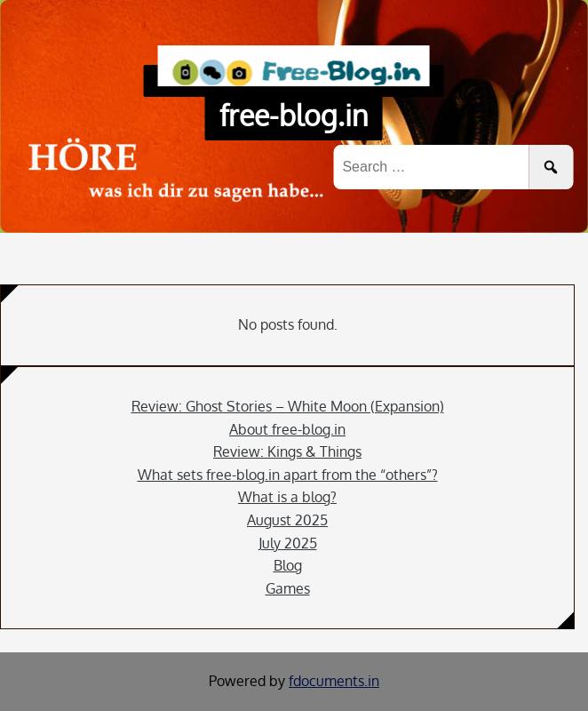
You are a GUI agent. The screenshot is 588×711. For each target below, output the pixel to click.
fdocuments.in (334, 681)
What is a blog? (287, 497)
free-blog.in (294, 115)
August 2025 (287, 520)
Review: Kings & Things (287, 451)
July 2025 (288, 543)
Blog (288, 565)
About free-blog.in (287, 429)
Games (288, 588)
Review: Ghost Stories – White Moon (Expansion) (288, 406)
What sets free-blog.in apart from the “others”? (288, 475)
